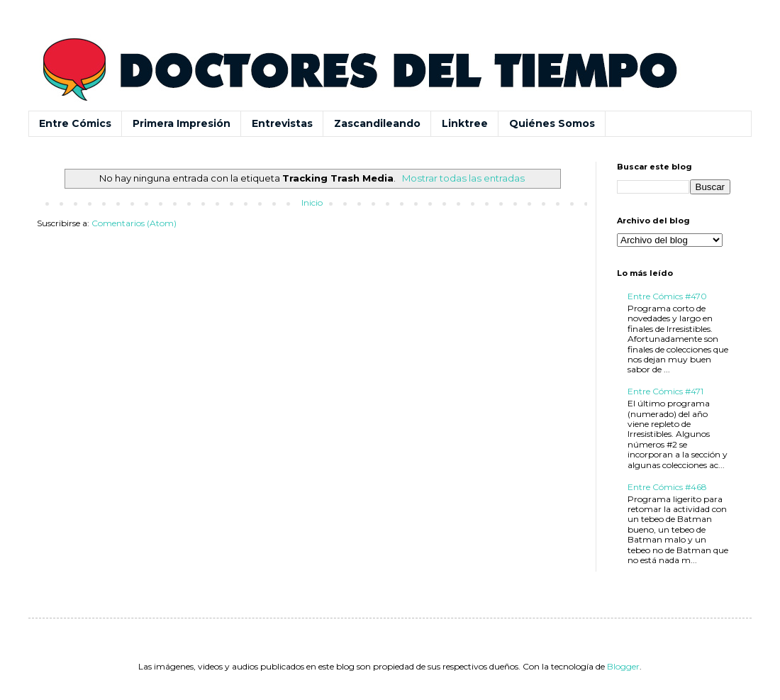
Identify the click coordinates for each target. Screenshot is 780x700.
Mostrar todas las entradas (463, 178)
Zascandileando (377, 123)
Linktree (465, 123)
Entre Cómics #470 (667, 296)
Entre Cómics (75, 123)
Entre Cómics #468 (667, 487)
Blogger (623, 666)
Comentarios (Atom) (134, 223)
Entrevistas (282, 123)
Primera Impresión (182, 123)
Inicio (312, 202)
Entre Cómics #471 (665, 391)
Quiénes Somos (552, 123)
